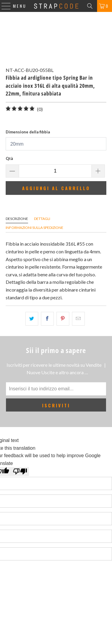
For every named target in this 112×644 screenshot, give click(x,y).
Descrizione (17, 219)
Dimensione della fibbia (28, 132)
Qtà (9, 158)
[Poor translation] (20, 472)
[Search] (90, 6)
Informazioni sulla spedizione (34, 228)
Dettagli (42, 219)
